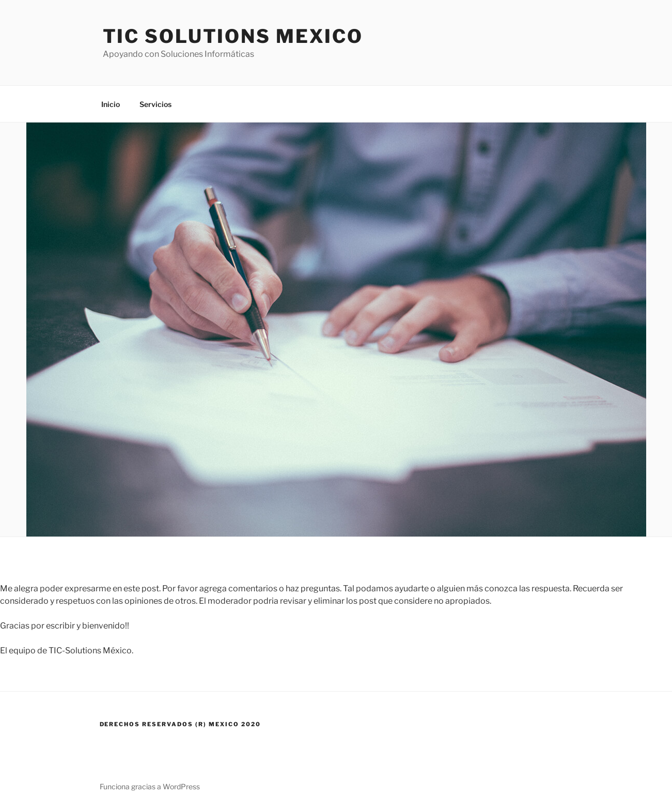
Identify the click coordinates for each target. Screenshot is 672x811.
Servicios (155, 104)
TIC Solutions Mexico (233, 36)
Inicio (111, 104)
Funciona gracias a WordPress (150, 786)
